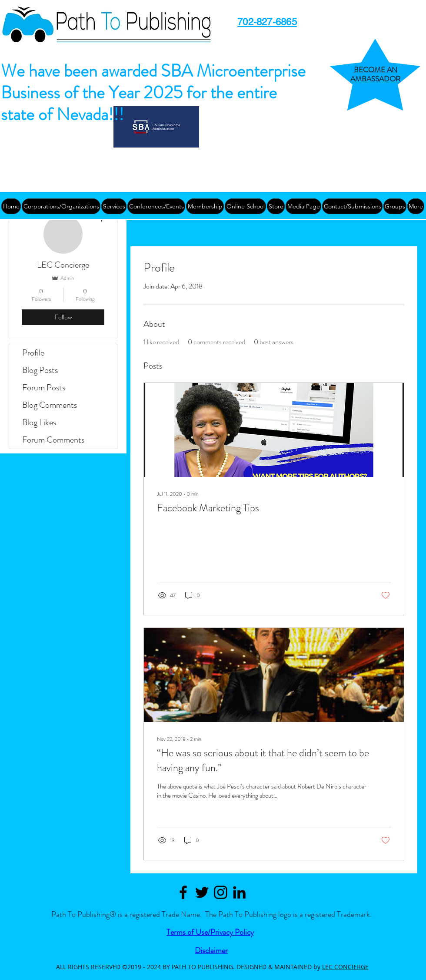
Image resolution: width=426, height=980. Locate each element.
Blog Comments (50, 405)
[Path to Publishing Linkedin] (239, 892)
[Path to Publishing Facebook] (183, 892)
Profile (33, 353)
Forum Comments (53, 440)
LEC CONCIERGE (345, 967)
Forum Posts (44, 388)
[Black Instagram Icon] (221, 892)
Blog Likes (39, 422)
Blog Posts (40, 370)
